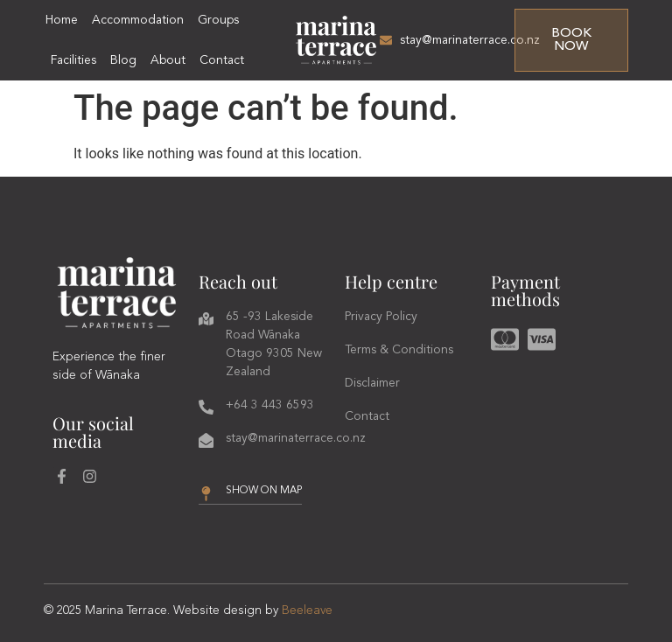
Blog (123, 60)
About (168, 60)
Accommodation (138, 20)
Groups (218, 20)
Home (62, 20)
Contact (222, 60)
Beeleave (307, 611)
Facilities (73, 60)
